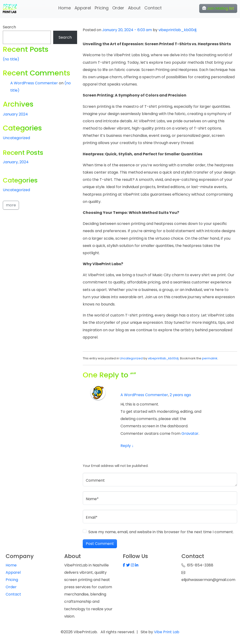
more (11, 205)
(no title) (11, 59)
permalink (210, 358)
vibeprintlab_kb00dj (177, 30)
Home (65, 8)
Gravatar (190, 434)
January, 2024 (16, 162)
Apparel (83, 8)
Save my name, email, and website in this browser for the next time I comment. (161, 532)
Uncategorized (131, 358)
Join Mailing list (218, 8)
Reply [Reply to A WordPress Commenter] (127, 446)
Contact (153, 8)
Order (118, 8)
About (134, 8)
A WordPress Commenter (144, 395)
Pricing (102, 8)
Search (9, 27)
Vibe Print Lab (166, 632)
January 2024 (15, 114)
